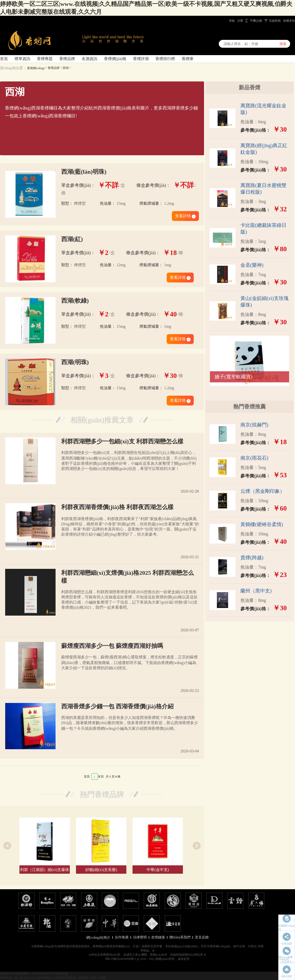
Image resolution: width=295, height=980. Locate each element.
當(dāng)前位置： (13, 68)
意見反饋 (202, 937)
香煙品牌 (67, 59)
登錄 (232, 21)
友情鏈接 (158, 937)
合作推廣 (122, 937)
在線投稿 (275, 21)
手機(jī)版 (256, 21)
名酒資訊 (89, 59)
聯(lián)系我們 (180, 937)
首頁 (4, 59)
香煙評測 (141, 59)
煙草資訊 (22, 59)
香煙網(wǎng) (36, 68)
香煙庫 (188, 59)
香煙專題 (45, 59)
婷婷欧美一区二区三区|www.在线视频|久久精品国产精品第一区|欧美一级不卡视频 (53, 978)
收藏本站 (289, 21)
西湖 (66, 68)
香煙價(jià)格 (115, 59)
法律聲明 (140, 937)
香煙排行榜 (165, 59)
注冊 (240, 21)
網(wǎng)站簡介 (98, 938)
